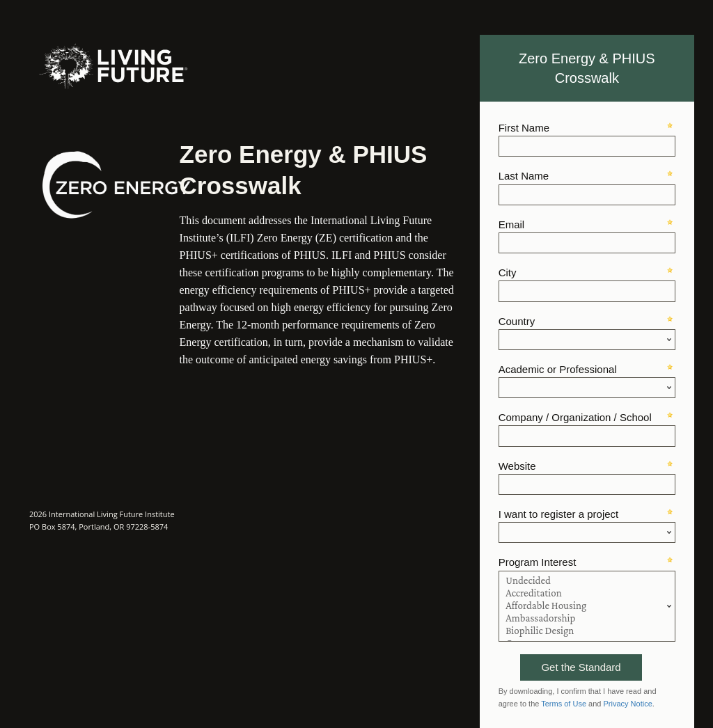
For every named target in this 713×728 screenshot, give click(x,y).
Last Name (524, 176)
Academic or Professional (558, 369)
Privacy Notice (628, 704)
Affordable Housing (587, 606)
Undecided (587, 581)
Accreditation (587, 594)
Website (517, 466)
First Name (524, 128)
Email (512, 224)
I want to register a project (559, 514)
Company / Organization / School (575, 417)
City (508, 272)
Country (517, 321)
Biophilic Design (587, 631)
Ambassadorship (587, 619)
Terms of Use (564, 704)
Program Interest (538, 562)
